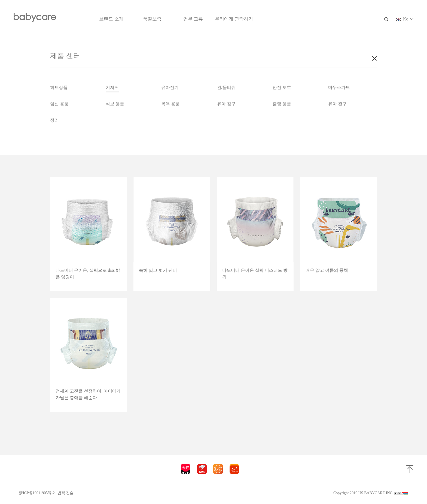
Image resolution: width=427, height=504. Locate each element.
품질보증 (152, 19)
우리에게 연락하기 (234, 19)
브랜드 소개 (111, 19)
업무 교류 (193, 19)
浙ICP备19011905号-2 (37, 493)
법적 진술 (66, 493)
